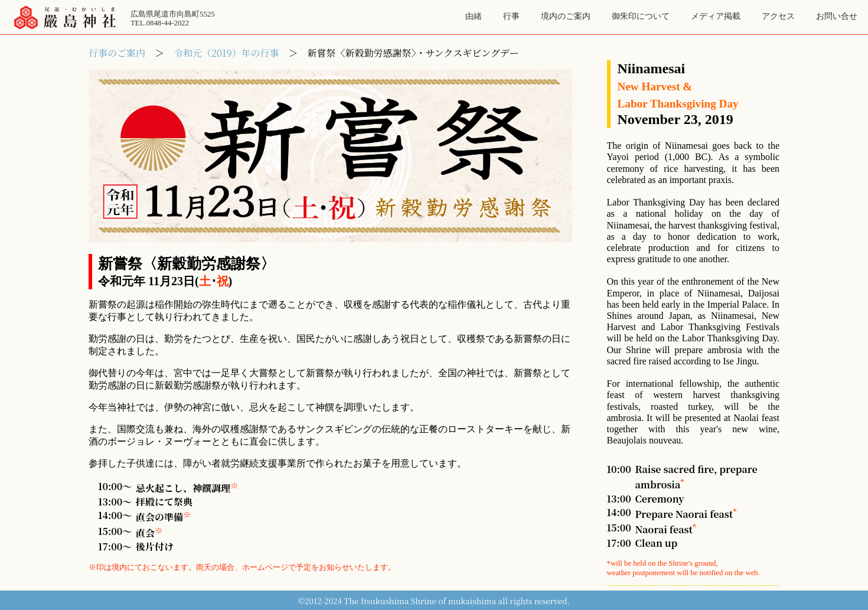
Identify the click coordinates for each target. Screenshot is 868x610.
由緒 (474, 16)
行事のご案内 (117, 53)
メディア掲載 (716, 16)
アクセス (778, 16)
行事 (511, 16)
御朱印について (641, 16)
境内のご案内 (566, 16)
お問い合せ (837, 16)
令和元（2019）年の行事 (226, 53)
